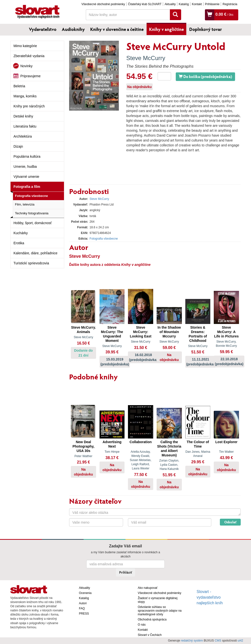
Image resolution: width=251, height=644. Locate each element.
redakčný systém (192, 641)
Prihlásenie (212, 4)
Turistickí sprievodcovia (31, 263)
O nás (142, 625)
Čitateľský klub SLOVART (145, 4)
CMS (218, 641)
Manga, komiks (25, 96)
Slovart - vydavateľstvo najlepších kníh (210, 597)
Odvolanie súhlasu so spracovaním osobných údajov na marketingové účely (160, 611)
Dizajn (18, 146)
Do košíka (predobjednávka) (205, 76)
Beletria (19, 86)
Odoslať (230, 522)
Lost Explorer (226, 442)
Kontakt (197, 4)
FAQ (82, 608)
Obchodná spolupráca (152, 619)
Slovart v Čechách (150, 635)
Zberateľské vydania (29, 56)
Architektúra (23, 136)
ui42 (240, 641)
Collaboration (141, 442)
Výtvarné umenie (26, 177)
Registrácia (230, 4)
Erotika (19, 243)
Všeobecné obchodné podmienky (103, 4)
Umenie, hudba (25, 167)
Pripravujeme (30, 76)
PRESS (84, 614)
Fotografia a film (27, 187)
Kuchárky (21, 233)
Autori (83, 603)
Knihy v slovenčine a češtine (117, 29)
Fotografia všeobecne (31, 196)
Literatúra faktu (25, 126)
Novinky (26, 66)
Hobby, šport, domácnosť (33, 223)
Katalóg (184, 4)
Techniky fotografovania (32, 213)
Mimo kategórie (25, 46)
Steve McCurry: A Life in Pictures (226, 332)
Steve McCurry (146, 58)
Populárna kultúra (27, 156)
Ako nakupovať (148, 588)
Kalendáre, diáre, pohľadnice (35, 253)
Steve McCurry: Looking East (141, 332)
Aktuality (170, 4)
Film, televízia (25, 204)
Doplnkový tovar (206, 29)
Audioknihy (73, 29)
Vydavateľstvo (43, 29)
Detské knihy (23, 116)
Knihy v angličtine (166, 29)
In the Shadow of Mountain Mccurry (169, 332)
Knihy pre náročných (29, 106)
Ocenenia (85, 593)
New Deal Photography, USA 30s (83, 446)
